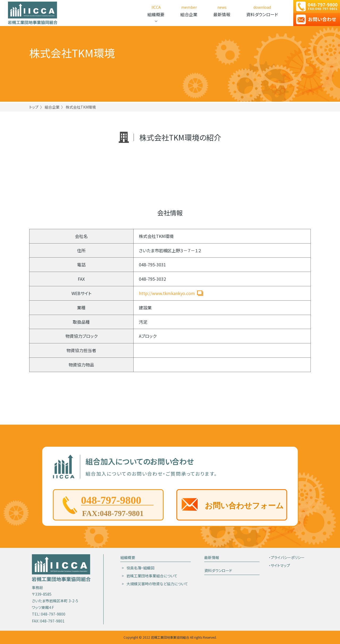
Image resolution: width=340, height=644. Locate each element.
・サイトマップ (279, 565)
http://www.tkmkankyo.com (167, 293)
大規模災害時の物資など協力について (157, 584)
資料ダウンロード (218, 570)
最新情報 (212, 557)
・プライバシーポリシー (287, 557)
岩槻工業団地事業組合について (152, 576)
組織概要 (128, 557)
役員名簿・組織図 (140, 568)
